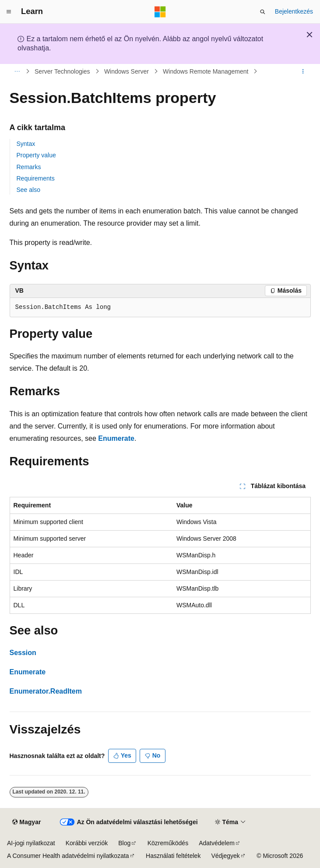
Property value (36, 155)
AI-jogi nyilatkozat (31, 843)
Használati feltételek (173, 856)
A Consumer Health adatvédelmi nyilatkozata (68, 856)
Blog (124, 843)
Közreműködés (168, 843)
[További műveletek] (303, 71)
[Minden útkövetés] (17, 71)
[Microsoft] (160, 12)
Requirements (36, 178)
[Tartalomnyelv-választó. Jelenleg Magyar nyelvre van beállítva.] (26, 822)
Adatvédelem (217, 843)
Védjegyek (225, 856)
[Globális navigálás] (9, 12)
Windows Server (127, 71)
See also (28, 190)
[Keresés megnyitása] (263, 12)
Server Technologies (62, 71)
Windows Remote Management (206, 71)
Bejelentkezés (294, 11)
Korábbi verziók (87, 843)
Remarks (29, 167)
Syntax (26, 144)
